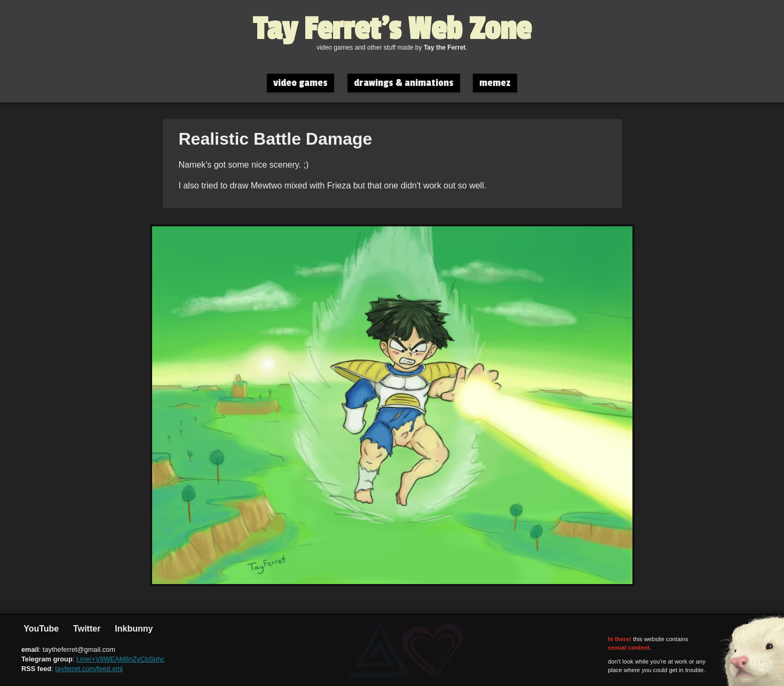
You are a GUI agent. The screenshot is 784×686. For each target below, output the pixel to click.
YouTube (40, 629)
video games (300, 83)
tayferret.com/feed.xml (89, 669)
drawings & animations (404, 83)
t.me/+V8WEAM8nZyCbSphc (120, 659)
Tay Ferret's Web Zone (392, 29)
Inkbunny (133, 629)
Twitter (86, 629)
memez (495, 83)
